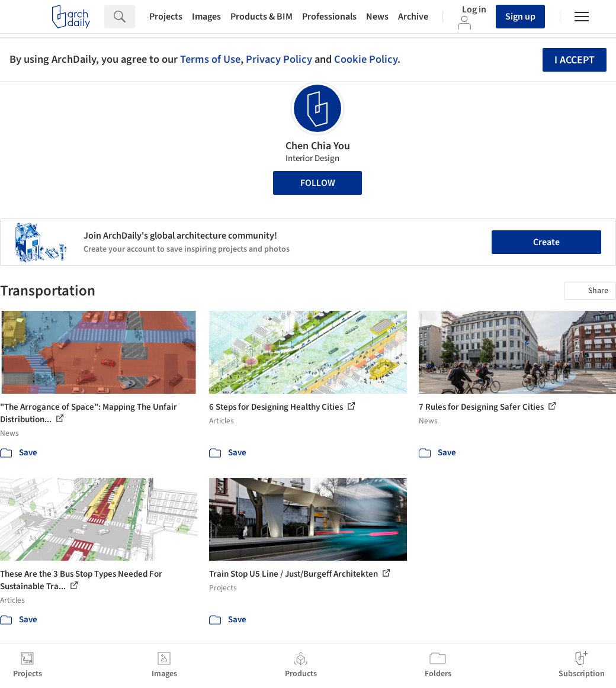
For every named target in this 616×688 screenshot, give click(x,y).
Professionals (329, 17)
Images (206, 17)
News (377, 17)
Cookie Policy (366, 59)
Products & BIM (262, 17)
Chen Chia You (318, 146)
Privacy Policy (279, 59)
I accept (575, 60)
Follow (318, 183)
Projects (166, 17)
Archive (413, 17)
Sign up (520, 17)
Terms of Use (210, 59)
